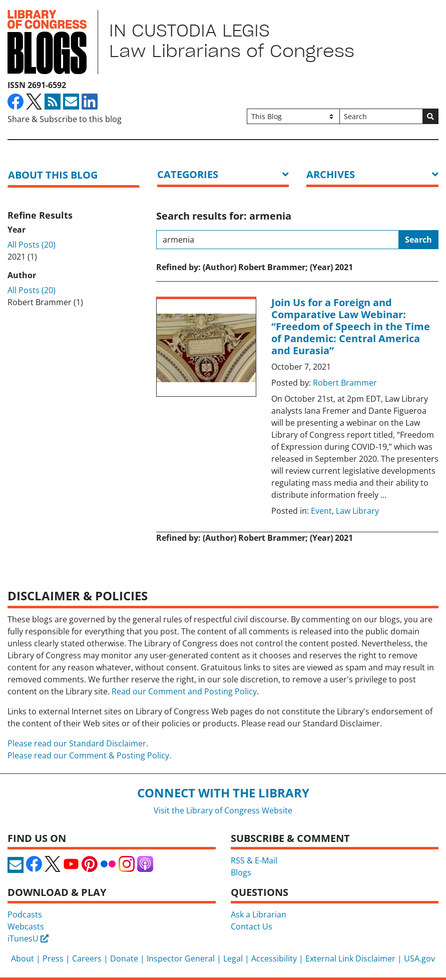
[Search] (381, 116)
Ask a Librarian (259, 914)
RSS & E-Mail (254, 860)
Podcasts (25, 914)
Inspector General (181, 958)
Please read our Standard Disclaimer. (78, 743)
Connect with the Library (223, 793)
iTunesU (28, 938)
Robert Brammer (345, 383)
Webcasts (26, 926)
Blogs (241, 872)
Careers (87, 958)
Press (53, 958)
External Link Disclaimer (350, 958)
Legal (233, 958)
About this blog (53, 175)
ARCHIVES (331, 174)
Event (321, 511)
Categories (188, 174)
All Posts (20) (32, 245)
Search (418, 240)
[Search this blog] (278, 240)
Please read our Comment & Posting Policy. (89, 755)
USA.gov (419, 958)
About (23, 958)
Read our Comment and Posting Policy (184, 691)
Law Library (357, 511)
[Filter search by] (294, 116)
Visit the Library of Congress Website (223, 810)
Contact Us (252, 926)
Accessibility (274, 958)
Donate (124, 958)
